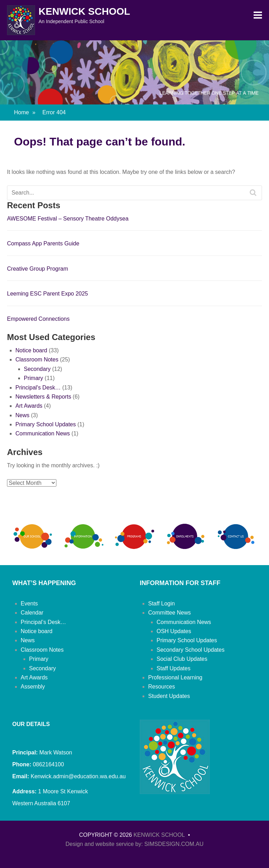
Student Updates (169, 696)
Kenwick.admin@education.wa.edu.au (77, 776)
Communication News (43, 433)
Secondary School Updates (191, 650)
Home (25, 112)
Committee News (170, 613)
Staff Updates (174, 668)
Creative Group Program (37, 269)
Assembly (33, 687)
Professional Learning (175, 677)
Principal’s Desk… (43, 622)
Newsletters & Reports (43, 397)
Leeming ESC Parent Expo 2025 (47, 294)
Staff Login (161, 603)
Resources (161, 687)
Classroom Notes (37, 360)
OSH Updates (174, 631)
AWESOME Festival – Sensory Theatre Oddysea (68, 219)
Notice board (31, 350)
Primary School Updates (46, 424)
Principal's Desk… (38, 388)
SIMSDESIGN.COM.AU (174, 844)
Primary (33, 378)
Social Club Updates (182, 659)
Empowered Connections (38, 319)
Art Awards (29, 406)
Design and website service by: (105, 844)
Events (29, 603)
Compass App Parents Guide (43, 243)
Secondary (37, 369)
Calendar (32, 613)
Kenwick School (84, 11)
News (22, 415)
